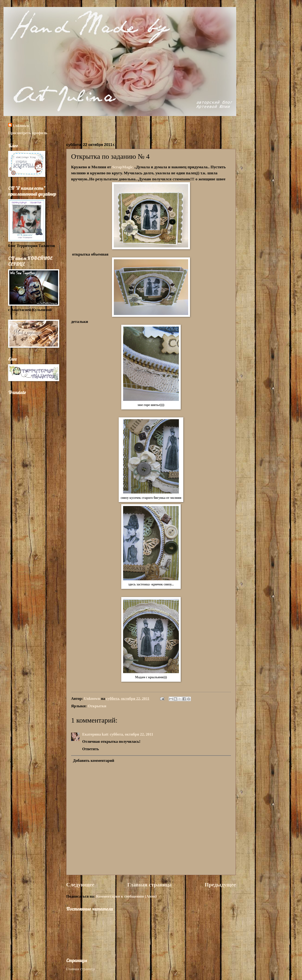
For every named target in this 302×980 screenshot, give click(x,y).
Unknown (21, 126)
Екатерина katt (95, 734)
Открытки (97, 706)
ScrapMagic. (123, 167)
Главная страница (149, 885)
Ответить (91, 749)
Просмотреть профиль (28, 133)
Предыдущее (220, 885)
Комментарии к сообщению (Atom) (126, 896)
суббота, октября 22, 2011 (132, 734)
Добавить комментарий (94, 761)
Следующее (80, 885)
